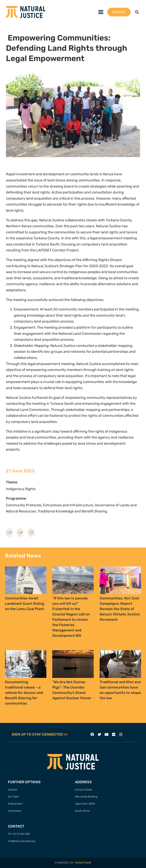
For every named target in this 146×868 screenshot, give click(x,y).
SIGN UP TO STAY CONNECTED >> (40, 734)
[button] (137, 12)
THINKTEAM (83, 863)
